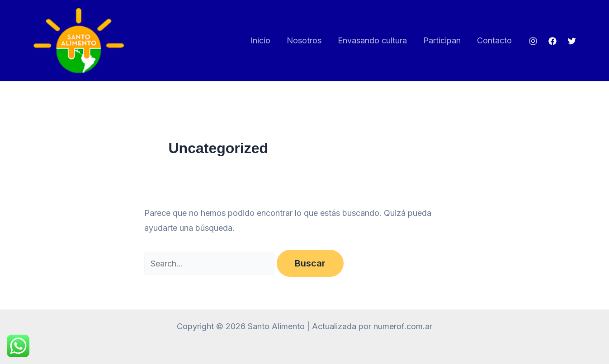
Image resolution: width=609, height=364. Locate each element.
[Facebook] (552, 41)
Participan (442, 40)
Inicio (260, 40)
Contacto (494, 40)
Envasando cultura (372, 40)
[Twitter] (572, 41)
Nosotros (304, 40)
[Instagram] (533, 41)
